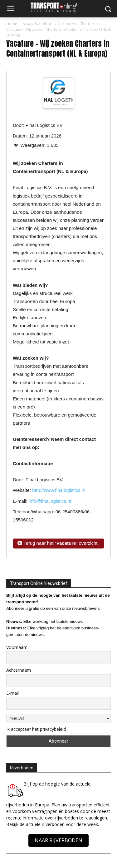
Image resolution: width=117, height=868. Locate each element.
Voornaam (17, 647)
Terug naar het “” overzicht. (58, 543)
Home (12, 24)
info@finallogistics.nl (50, 501)
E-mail (12, 693)
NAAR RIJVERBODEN (58, 840)
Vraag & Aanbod (38, 24)
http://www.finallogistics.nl (59, 490)
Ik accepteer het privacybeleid (36, 729)
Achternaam (19, 670)
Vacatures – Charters (77, 24)
